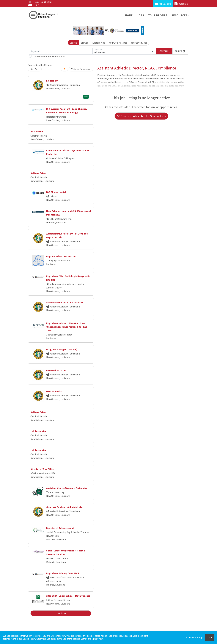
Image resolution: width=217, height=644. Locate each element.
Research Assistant (57, 370)
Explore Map (99, 43)
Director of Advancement (60, 528)
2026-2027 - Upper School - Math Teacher (68, 596)
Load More (61, 613)
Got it (210, 638)
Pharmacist (37, 131)
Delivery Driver (38, 173)
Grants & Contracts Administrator (65, 507)
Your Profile (158, 15)
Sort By (34, 69)
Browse (84, 43)
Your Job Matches (118, 43)
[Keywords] (61, 51)
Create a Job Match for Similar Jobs (141, 116)
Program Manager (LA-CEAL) (62, 349)
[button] (180, 51)
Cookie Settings (195, 638)
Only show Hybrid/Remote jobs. (49, 56)
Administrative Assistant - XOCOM (65, 302)
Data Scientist (54, 391)
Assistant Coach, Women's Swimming (67, 488)
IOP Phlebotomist (56, 192)
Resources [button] (179, 15)
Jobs (140, 15)
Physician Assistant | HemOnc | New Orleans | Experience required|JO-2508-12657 (67, 327)
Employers (181, 4)
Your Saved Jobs (139, 43)
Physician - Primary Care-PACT (63, 573)
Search (73, 43)
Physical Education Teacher (61, 256)
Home (129, 15)
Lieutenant (52, 81)
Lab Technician (39, 431)
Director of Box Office (42, 469)
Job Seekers (163, 4)
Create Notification (81, 69)
